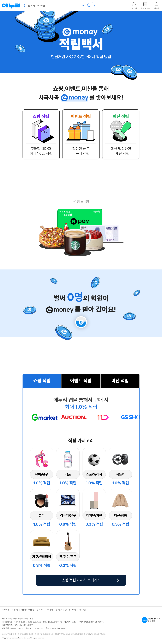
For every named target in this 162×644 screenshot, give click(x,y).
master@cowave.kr (59, 628)
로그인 (134, 8)
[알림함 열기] (156, 5)
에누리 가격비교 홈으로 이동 (11, 6)
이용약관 (15, 610)
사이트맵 (82, 610)
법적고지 (40, 610)
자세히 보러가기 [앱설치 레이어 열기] (81, 580)
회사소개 (6, 610)
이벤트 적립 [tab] (81, 381)
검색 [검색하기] (89, 5)
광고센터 (59, 610)
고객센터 (49, 610)
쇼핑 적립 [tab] (42, 381)
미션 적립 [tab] (120, 381)
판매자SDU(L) (71, 610)
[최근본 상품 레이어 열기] (145, 5)
